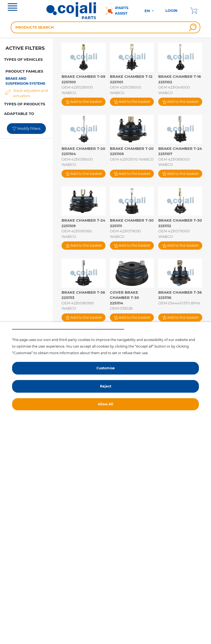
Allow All (105, 404)
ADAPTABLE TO (19, 114)
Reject (106, 386)
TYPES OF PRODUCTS (25, 104)
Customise (106, 368)
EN (148, 11)
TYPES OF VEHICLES (23, 59)
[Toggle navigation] (13, 8)
